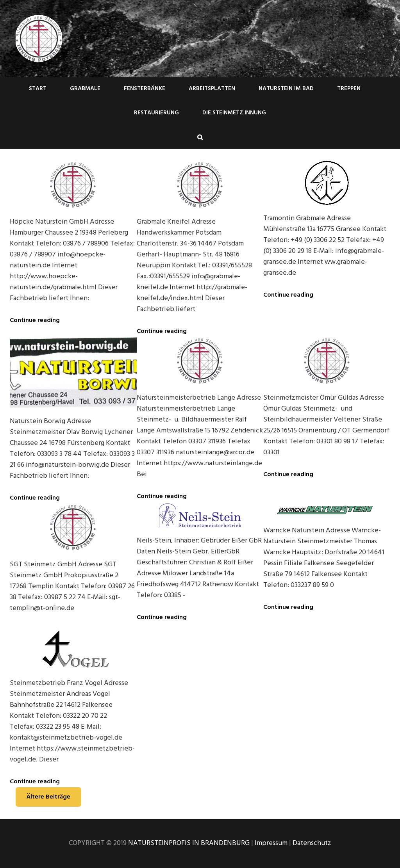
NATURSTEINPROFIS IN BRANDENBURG (189, 843)
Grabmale (85, 89)
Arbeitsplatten (212, 89)
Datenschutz (312, 843)
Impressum (271, 843)
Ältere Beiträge (48, 797)
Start (38, 89)
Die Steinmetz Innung (234, 113)
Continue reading (35, 320)
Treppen (349, 89)
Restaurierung (156, 113)
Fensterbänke (145, 89)
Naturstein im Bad (286, 89)
